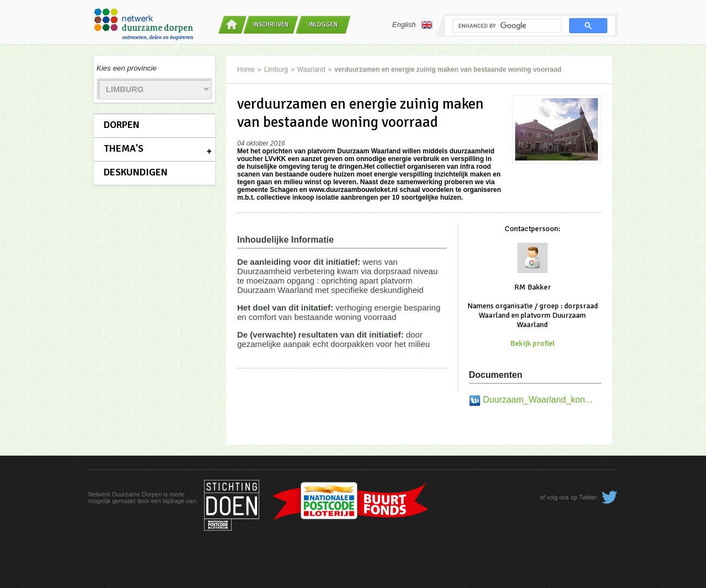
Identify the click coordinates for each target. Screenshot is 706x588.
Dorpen (122, 125)
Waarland (311, 70)
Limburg (276, 70)
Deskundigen (136, 172)
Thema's (124, 148)
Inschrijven (271, 25)
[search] (506, 26)
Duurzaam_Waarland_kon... (537, 400)
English (412, 25)
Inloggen (323, 25)
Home (246, 70)
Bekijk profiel (533, 343)
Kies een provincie (127, 68)
